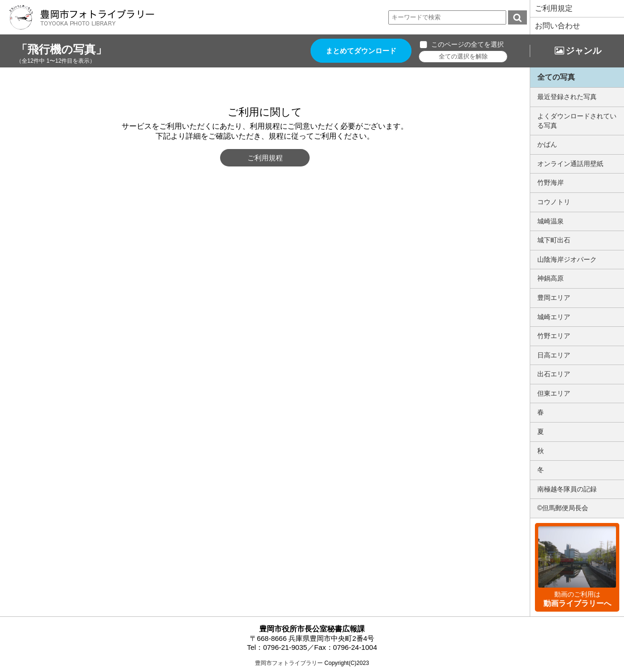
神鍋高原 (550, 278)
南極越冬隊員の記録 (567, 489)
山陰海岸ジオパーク (567, 259)
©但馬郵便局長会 (563, 508)
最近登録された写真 (567, 97)
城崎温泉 (550, 221)
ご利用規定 (554, 8)
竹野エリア (554, 336)
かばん (547, 144)
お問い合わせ (558, 26)
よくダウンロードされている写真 (577, 121)
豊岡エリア (554, 298)
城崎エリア (554, 317)
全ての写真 (556, 77)
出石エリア (554, 374)
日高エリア (554, 355)
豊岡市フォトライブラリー (289, 663)
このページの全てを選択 (468, 44)
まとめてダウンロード (361, 51)
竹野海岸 (550, 183)
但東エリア (554, 393)
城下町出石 (554, 240)
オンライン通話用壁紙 (570, 164)
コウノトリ (554, 202)
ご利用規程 (265, 158)
